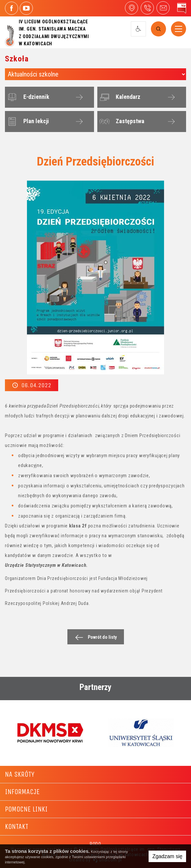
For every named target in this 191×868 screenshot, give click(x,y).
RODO (95, 844)
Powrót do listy (94, 637)
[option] (50, 733)
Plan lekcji (27, 122)
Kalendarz (119, 97)
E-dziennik (27, 97)
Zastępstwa (121, 122)
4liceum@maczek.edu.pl (163, 8)
